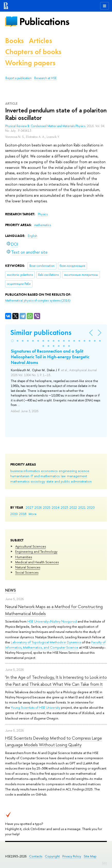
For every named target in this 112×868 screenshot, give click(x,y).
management (77, 476)
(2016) (38, 301)
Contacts (36, 856)
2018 (23, 514)
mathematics (20, 481)
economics (49, 471)
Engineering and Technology (36, 551)
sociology (38, 481)
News (11, 590)
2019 (14, 514)
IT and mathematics (45, 476)
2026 (38, 507)
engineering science (74, 471)
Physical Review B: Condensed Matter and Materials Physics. (46, 126)
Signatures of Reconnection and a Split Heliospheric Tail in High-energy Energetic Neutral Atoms (50, 357)
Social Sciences (27, 572)
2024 (56, 507)
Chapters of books (33, 52)
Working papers (30, 63)
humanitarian (20, 476)
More (33, 514)
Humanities (24, 557)
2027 (29, 507)
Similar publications (41, 332)
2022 (73, 507)
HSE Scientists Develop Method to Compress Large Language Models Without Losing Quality (54, 741)
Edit (105, 863)
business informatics (25, 471)
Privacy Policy (72, 856)
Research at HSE (45, 78)
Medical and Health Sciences (37, 562)
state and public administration (69, 481)
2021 (82, 507)
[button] (12, 341)
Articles (40, 41)
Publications (44, 22)
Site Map (90, 856)
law (63, 476)
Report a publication (19, 78)
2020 (91, 507)
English (33, 236)
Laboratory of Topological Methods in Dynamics (46, 642)
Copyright (52, 856)
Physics (43, 214)
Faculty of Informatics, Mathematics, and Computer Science (55, 645)
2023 (64, 507)
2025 (47, 507)
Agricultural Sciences (31, 546)
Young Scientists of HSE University (36, 707)
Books (14, 41)
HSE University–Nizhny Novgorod (52, 621)
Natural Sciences (28, 567)
